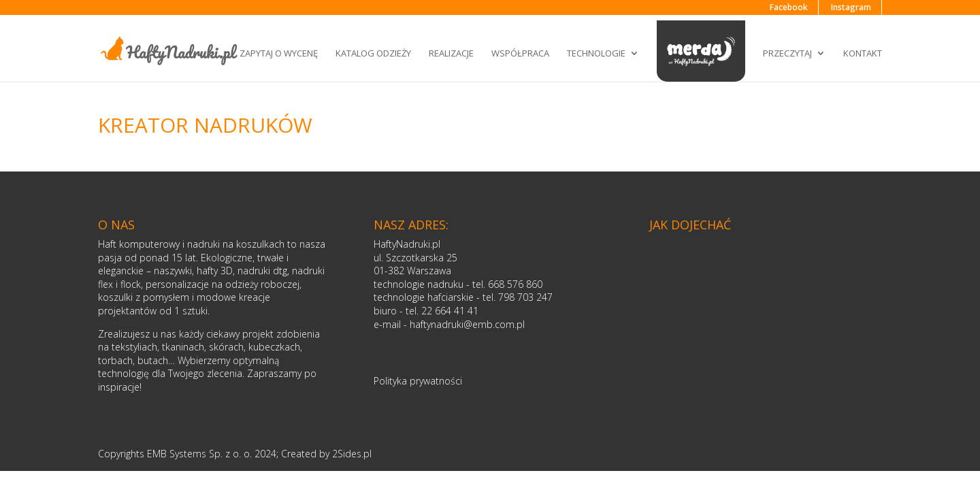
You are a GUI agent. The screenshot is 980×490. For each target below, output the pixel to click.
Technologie (596, 53)
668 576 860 (515, 284)
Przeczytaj (787, 53)
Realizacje (451, 53)
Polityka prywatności (418, 381)
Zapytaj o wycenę (279, 53)
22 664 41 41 (450, 311)
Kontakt (863, 53)
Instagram (851, 7)
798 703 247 (525, 297)
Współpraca (520, 53)
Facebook (789, 7)
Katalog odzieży (373, 53)
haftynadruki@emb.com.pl (467, 324)
